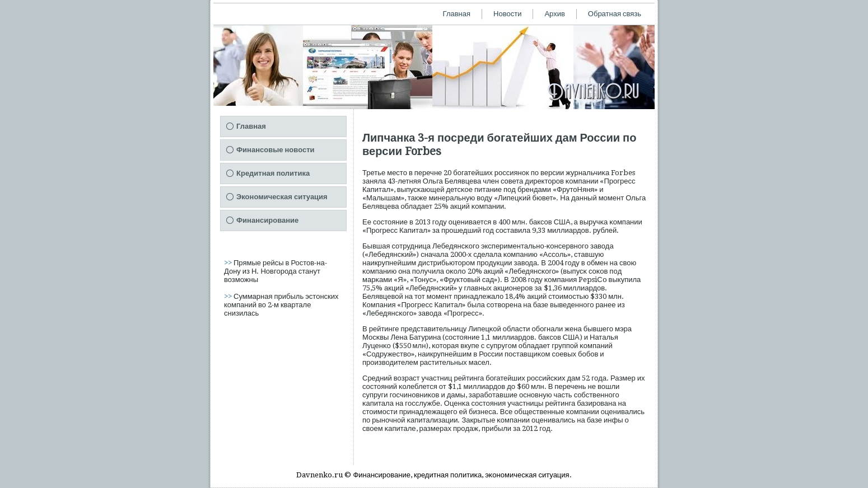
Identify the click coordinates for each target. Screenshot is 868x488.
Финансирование (267, 220)
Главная (457, 14)
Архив (554, 14)
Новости (507, 14)
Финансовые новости (276, 150)
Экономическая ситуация (282, 197)
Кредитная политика (273, 173)
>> (229, 263)
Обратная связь (615, 14)
